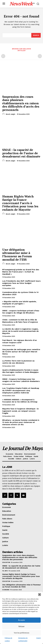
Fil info (5, 571)
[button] (40, 595)
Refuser (22, 626)
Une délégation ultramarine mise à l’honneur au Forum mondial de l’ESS (17, 255)
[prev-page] (3, 56)
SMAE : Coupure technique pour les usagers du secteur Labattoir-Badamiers (21, 380)
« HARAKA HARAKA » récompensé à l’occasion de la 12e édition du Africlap (20, 401)
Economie (6, 590)
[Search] (36, 35)
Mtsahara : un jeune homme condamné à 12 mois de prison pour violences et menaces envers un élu (21, 422)
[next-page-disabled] (40, 56)
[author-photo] (4, 114)
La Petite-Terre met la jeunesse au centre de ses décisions (18, 362)
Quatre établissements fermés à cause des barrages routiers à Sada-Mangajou (20, 371)
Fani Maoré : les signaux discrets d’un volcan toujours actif (20, 341)
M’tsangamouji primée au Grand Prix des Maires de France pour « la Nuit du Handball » (21, 272)
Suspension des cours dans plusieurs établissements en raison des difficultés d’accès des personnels (21, 103)
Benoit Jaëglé (10, 114)
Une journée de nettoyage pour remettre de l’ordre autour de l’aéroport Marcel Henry (21, 352)
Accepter (22, 620)
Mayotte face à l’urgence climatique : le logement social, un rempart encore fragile (20, 411)
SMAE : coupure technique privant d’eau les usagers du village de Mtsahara (21, 312)
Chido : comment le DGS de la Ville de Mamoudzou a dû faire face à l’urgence (20, 321)
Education (6, 562)
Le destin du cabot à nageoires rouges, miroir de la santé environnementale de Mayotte (20, 331)
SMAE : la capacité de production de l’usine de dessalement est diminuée (21, 153)
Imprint (39, 638)
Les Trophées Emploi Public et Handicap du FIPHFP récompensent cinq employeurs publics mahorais (21, 390)
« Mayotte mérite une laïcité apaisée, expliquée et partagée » (19, 303)
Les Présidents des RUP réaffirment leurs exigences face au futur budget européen (21, 283)
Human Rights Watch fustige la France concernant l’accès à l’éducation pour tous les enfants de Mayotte (20, 203)
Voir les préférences (22, 633)
